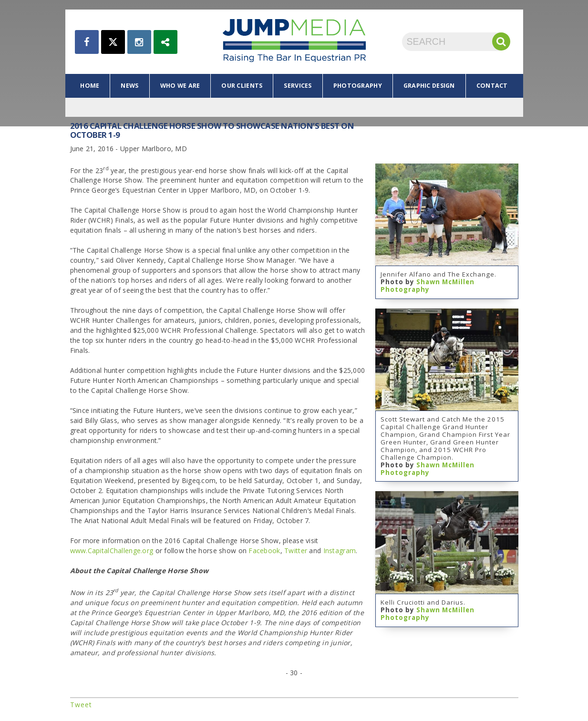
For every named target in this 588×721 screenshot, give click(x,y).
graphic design (429, 86)
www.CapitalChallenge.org (112, 551)
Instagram (340, 551)
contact (492, 86)
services (298, 86)
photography (358, 86)
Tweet (81, 705)
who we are (180, 86)
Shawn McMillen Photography (428, 286)
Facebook (264, 551)
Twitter (296, 551)
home (90, 86)
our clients (242, 86)
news (129, 86)
